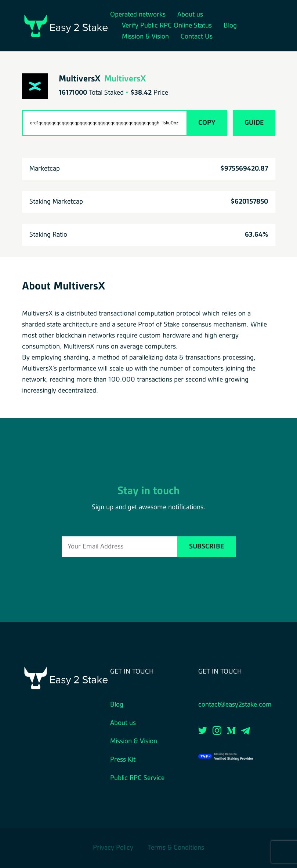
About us (190, 15)
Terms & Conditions (176, 848)
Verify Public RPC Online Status (167, 26)
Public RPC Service (137, 778)
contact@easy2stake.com (235, 705)
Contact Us (197, 37)
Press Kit (123, 760)
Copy (207, 123)
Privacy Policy (113, 848)
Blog (230, 26)
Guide (254, 123)
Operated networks (138, 15)
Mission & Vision (145, 37)
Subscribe (207, 547)
